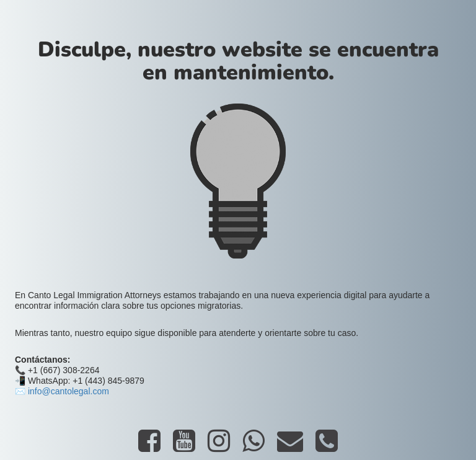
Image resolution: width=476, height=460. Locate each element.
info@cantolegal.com (68, 391)
